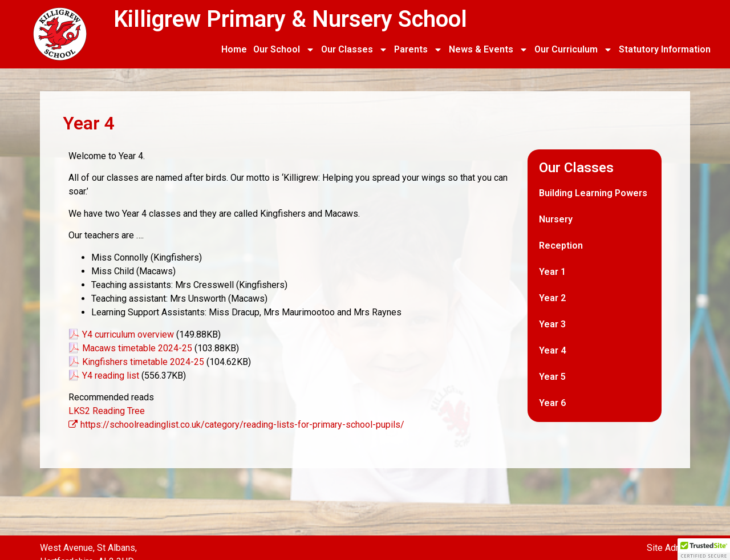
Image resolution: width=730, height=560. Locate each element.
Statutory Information (665, 49)
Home (234, 49)
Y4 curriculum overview (128, 334)
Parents (418, 50)
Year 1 (552, 272)
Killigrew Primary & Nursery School (290, 19)
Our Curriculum (573, 50)
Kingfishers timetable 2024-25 (143, 362)
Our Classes (354, 50)
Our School (284, 50)
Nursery (556, 219)
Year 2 (552, 298)
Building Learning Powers (593, 193)
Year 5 (552, 377)
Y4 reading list (111, 376)
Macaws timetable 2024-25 (137, 348)
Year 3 (552, 324)
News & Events (488, 50)
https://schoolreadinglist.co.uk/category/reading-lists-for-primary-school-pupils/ (236, 425)
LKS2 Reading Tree (107, 411)
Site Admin (668, 548)
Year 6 (552, 403)
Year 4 (552, 350)
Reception (561, 245)
